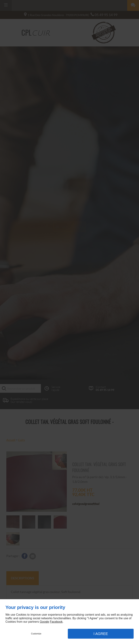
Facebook (56, 622)
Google (44, 622)
